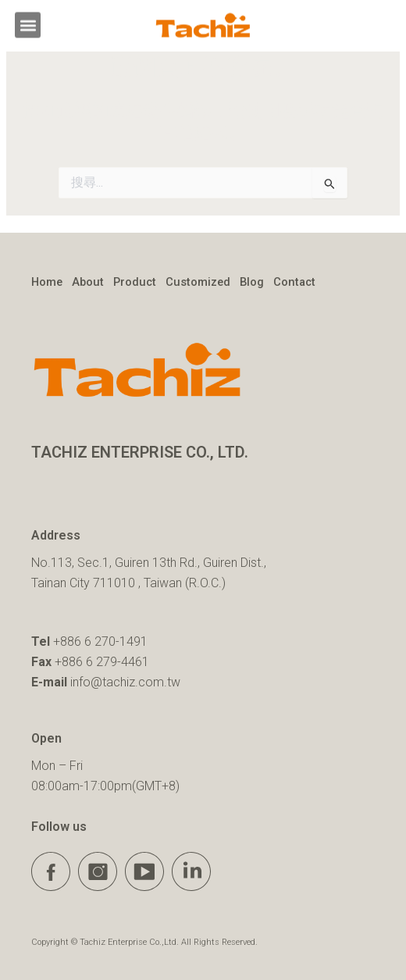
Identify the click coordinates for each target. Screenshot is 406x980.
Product (135, 282)
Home (47, 282)
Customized (198, 282)
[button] (28, 21)
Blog (252, 282)
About (88, 282)
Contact (294, 282)
